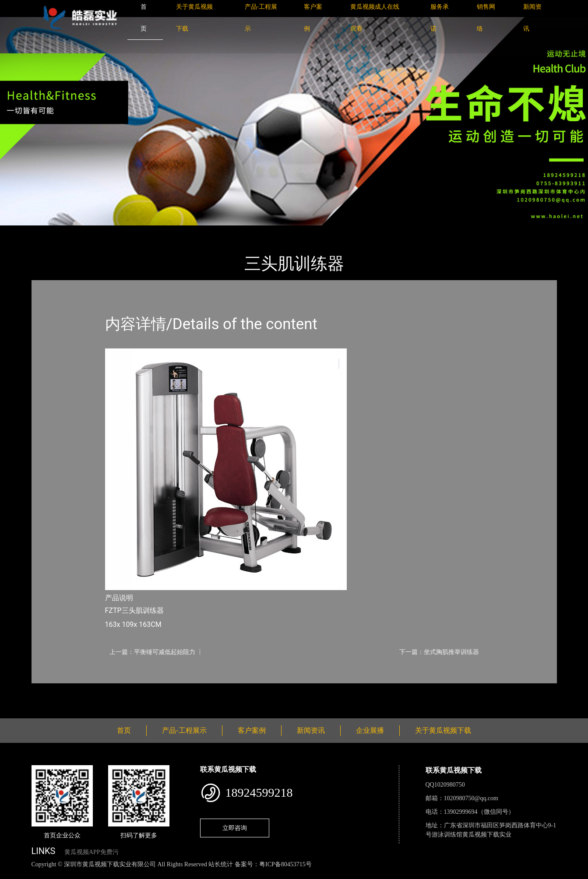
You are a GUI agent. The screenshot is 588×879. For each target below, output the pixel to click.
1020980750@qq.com (471, 798)
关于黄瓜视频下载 (443, 730)
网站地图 (13, 874)
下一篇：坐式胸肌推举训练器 (439, 652)
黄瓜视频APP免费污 (92, 852)
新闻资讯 (311, 730)
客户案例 (252, 730)
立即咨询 (235, 828)
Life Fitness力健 (137, 231)
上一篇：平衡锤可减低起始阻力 (152, 652)
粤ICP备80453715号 (285, 864)
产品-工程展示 (84, 231)
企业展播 (370, 730)
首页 (46, 231)
